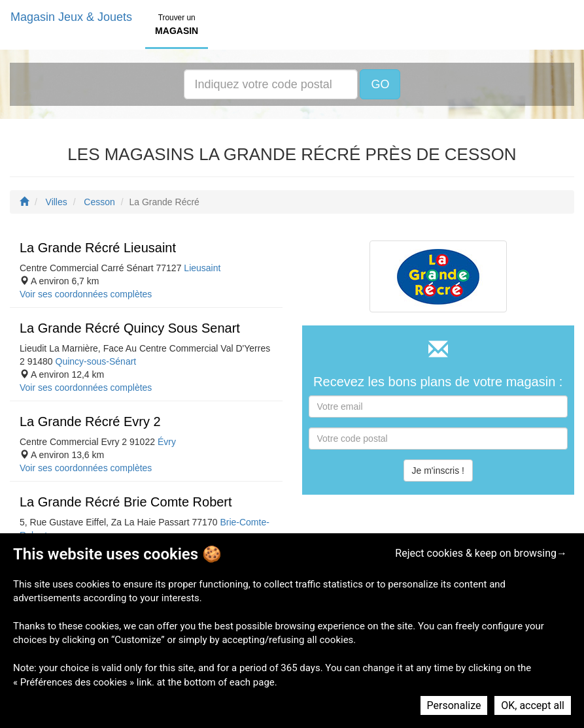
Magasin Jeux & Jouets (71, 17)
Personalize (454, 705)
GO (380, 84)
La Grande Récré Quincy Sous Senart (130, 328)
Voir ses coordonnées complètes (86, 294)
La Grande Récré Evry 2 (90, 422)
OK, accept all (533, 705)
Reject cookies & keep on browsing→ (481, 553)
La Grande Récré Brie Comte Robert (126, 502)
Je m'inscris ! (438, 471)
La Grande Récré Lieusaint (98, 248)
